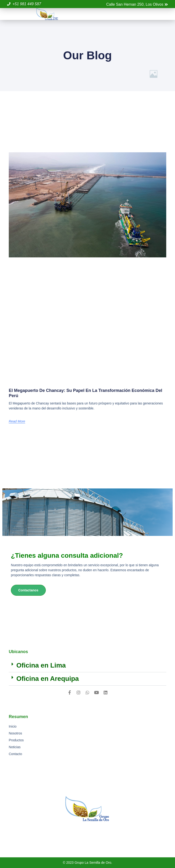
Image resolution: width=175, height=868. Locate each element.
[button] (165, 14)
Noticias (15, 747)
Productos (16, 740)
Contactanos (28, 590)
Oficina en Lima (41, 665)
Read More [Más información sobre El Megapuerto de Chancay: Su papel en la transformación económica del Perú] (17, 421)
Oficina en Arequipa (48, 679)
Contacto (15, 754)
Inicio (13, 726)
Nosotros (15, 733)
